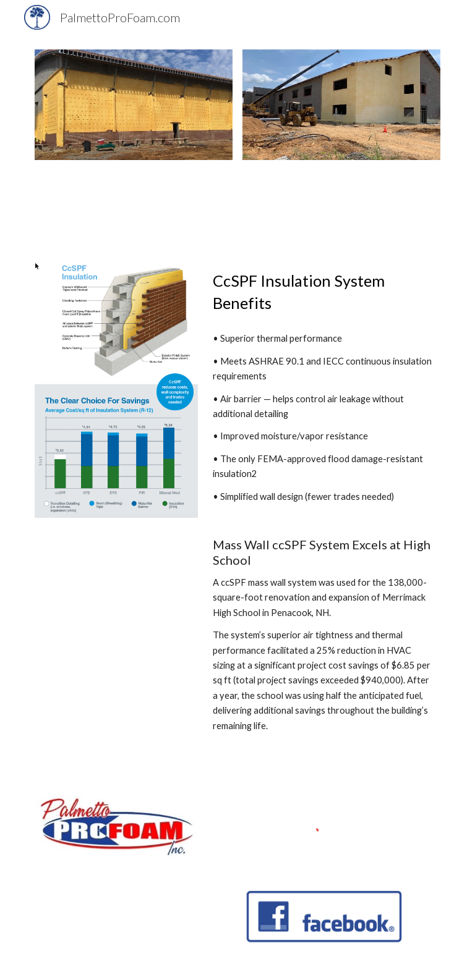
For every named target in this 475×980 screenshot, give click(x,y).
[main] (324, 292)
